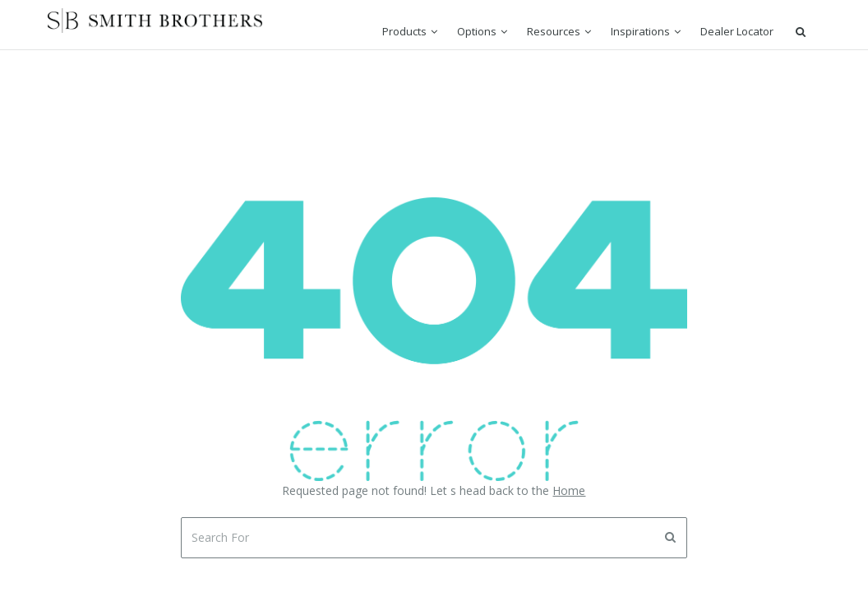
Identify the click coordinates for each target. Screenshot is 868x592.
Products (404, 31)
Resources (554, 31)
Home (569, 490)
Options (477, 31)
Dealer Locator (737, 31)
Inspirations (640, 31)
